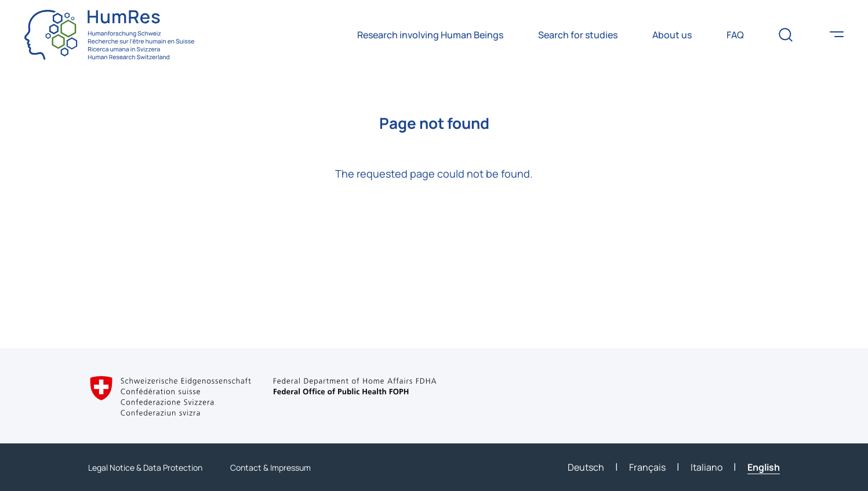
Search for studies (578, 35)
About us (672, 35)
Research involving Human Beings (430, 35)
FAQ (735, 35)
